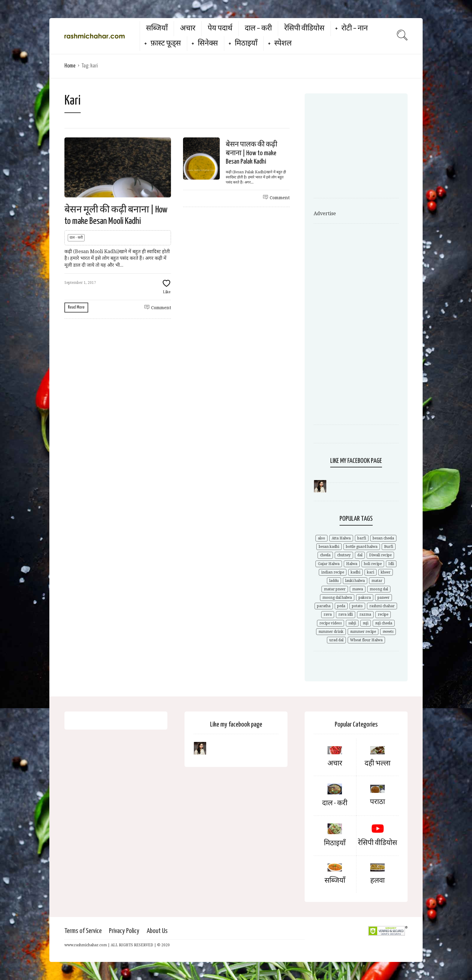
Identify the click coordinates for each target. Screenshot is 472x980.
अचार (188, 28)
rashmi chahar (382, 606)
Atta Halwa (341, 538)
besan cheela (383, 538)
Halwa (352, 564)
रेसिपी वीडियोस (304, 28)
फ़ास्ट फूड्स (166, 44)
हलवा (377, 881)
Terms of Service (83, 931)
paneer (383, 598)
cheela (325, 555)
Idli (391, 564)
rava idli (346, 614)
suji (366, 623)
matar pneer (335, 589)
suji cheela (384, 623)
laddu (334, 581)
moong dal (379, 589)
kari (371, 572)
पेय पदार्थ (220, 28)
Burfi (389, 547)
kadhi (356, 572)
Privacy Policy (124, 931)
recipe (383, 614)
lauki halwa (355, 581)
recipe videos (331, 623)
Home (70, 66)
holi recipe (373, 564)
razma (365, 614)
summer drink (331, 632)
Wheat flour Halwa (366, 640)
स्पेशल (283, 44)
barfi (362, 538)
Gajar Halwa (329, 564)
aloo (321, 538)
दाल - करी (76, 237)
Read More (76, 307)
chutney (344, 555)
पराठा (377, 802)
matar (377, 581)
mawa (358, 589)
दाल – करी (258, 28)
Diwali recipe (380, 555)
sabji (352, 623)
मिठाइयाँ (246, 44)
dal (360, 555)
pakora (365, 598)
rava (328, 614)
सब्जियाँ (157, 28)
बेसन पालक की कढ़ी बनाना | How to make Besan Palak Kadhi (252, 153)
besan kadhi (329, 547)
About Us (157, 931)
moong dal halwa (337, 598)
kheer (386, 572)
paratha (324, 606)
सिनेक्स (208, 44)
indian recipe (333, 572)
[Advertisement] (364, 148)
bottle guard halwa (362, 547)
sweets (388, 632)
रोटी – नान (355, 28)
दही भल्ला (377, 763)
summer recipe (363, 632)
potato (357, 606)
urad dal (336, 640)
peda (341, 606)
